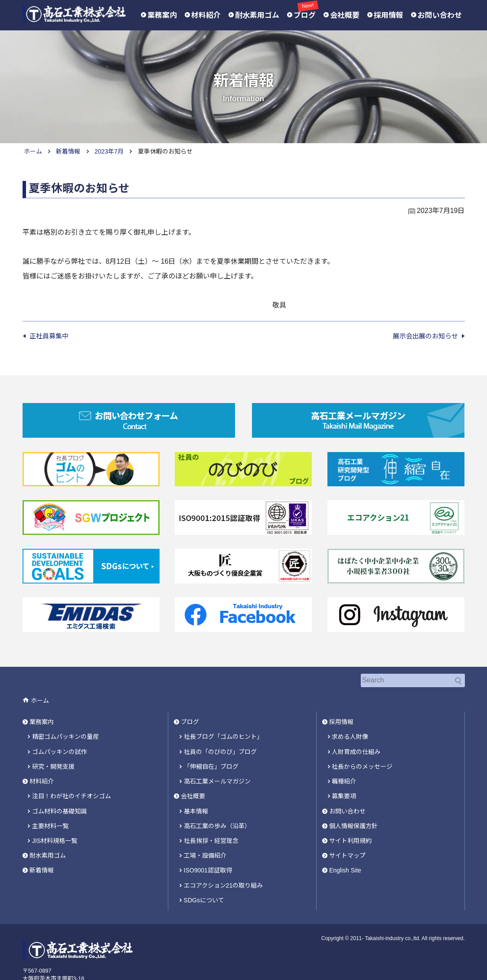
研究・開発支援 (53, 752)
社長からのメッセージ (362, 752)
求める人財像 (350, 726)
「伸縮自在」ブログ (211, 752)
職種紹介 (344, 765)
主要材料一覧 (50, 805)
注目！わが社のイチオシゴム (72, 778)
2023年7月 (109, 151)
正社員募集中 (49, 336)
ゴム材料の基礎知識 (59, 792)
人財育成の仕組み (356, 739)
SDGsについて (204, 871)
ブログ (305, 15)
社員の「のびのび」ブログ (220, 739)
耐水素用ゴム (257, 15)
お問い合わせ (440, 15)
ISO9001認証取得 (208, 844)
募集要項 (344, 778)
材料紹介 (206, 15)
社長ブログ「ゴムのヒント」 (223, 726)
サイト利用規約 (350, 818)
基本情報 (196, 792)
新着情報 (68, 151)
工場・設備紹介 (205, 831)
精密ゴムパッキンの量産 (65, 726)
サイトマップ (347, 831)
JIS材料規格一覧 (55, 818)
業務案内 (162, 15)
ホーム (33, 151)
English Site (345, 844)
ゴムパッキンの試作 (59, 739)
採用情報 (389, 15)
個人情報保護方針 (353, 805)
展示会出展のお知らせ (425, 336)
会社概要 (345, 15)
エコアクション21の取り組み (224, 858)
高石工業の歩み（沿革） (217, 805)
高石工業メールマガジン (217, 765)
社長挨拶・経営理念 (211, 818)
